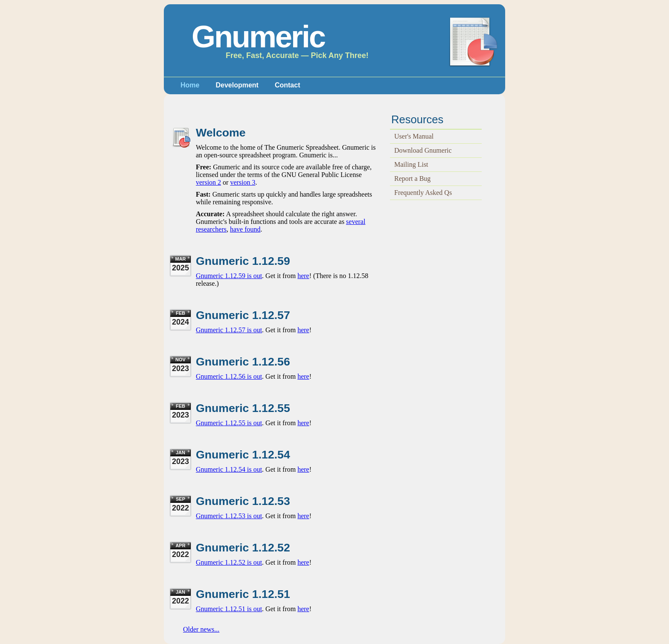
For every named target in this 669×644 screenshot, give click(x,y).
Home (190, 85)
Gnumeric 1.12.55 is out (229, 423)
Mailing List (411, 164)
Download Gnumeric (423, 150)
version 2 (208, 182)
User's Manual (414, 136)
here (303, 276)
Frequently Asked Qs (423, 193)
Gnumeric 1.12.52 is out (229, 562)
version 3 (243, 182)
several (356, 222)
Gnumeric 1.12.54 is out (229, 469)
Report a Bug (412, 178)
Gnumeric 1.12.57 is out (229, 330)
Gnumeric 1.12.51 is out (229, 609)
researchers (211, 229)
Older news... (201, 629)
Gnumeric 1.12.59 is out (229, 276)
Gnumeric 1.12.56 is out (229, 376)
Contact (288, 85)
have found (245, 229)
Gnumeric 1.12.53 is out (229, 516)
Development (237, 85)
